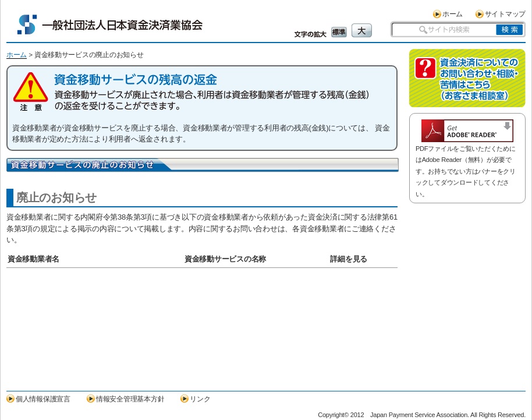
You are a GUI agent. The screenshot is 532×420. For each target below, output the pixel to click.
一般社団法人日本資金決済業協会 (110, 24)
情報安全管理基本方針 (130, 399)
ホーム (453, 14)
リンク (200, 399)
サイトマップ (505, 14)
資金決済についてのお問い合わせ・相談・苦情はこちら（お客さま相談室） (467, 78)
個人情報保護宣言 (43, 399)
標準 (339, 32)
